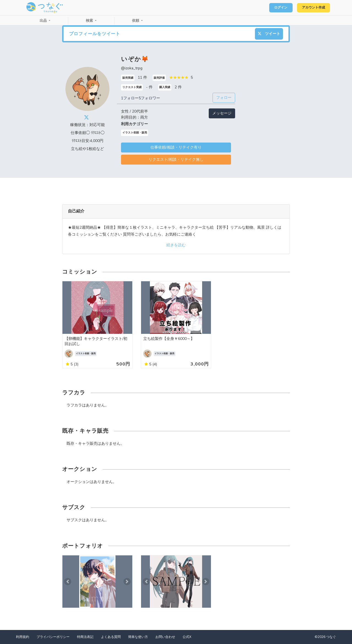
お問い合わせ (165, 637)
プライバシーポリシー (53, 637)
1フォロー (130, 98)
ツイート (269, 34)
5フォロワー (149, 98)
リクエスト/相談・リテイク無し (176, 159)
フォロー (224, 98)
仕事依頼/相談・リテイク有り (176, 147)
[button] (68, 582)
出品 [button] (44, 21)
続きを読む (176, 245)
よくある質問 (111, 637)
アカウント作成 (311, 8)
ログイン (274, 8)
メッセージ (222, 113)
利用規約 (23, 637)
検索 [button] (90, 21)
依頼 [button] (136, 21)
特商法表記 (85, 637)
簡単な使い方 (138, 637)
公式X (187, 637)
